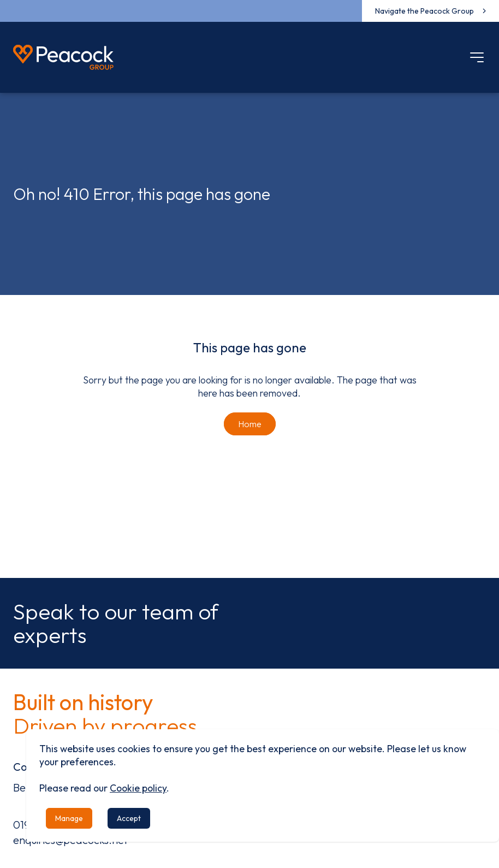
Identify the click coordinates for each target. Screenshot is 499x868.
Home (250, 424)
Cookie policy (138, 788)
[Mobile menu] (477, 57)
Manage (69, 818)
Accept (129, 818)
